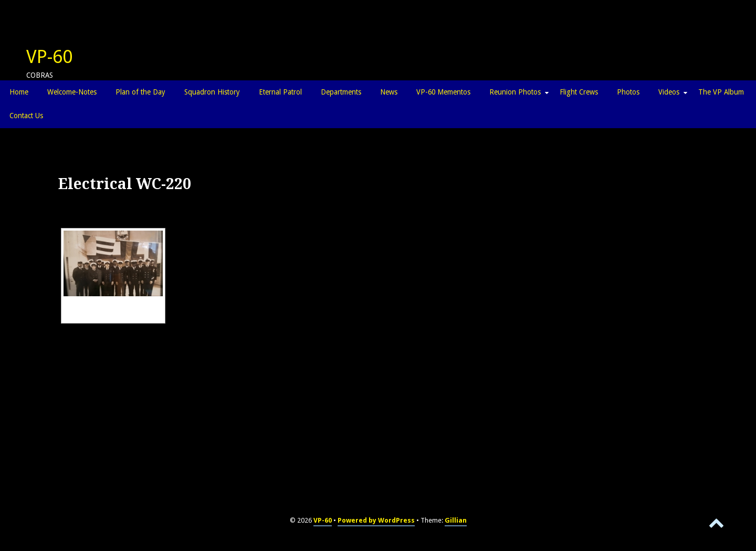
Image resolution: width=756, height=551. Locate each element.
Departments (341, 92)
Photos (628, 92)
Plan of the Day (140, 92)
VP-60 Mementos (443, 92)
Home (19, 92)
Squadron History (212, 92)
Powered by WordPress (376, 520)
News (389, 92)
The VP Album (721, 92)
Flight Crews (579, 92)
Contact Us (26, 116)
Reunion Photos (515, 92)
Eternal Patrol (280, 92)
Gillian (456, 520)
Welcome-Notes (72, 92)
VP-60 (49, 57)
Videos (669, 92)
